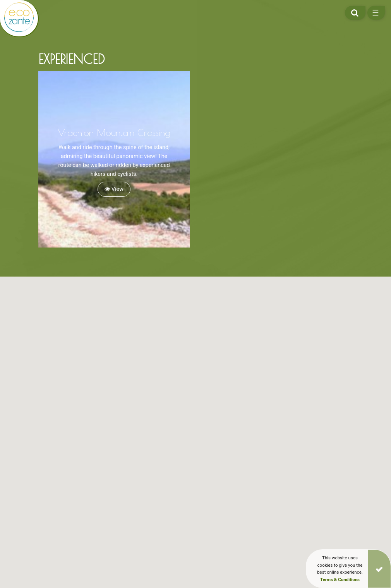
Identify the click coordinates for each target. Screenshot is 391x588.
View (114, 189)
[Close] (379, 569)
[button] (103, 447)
